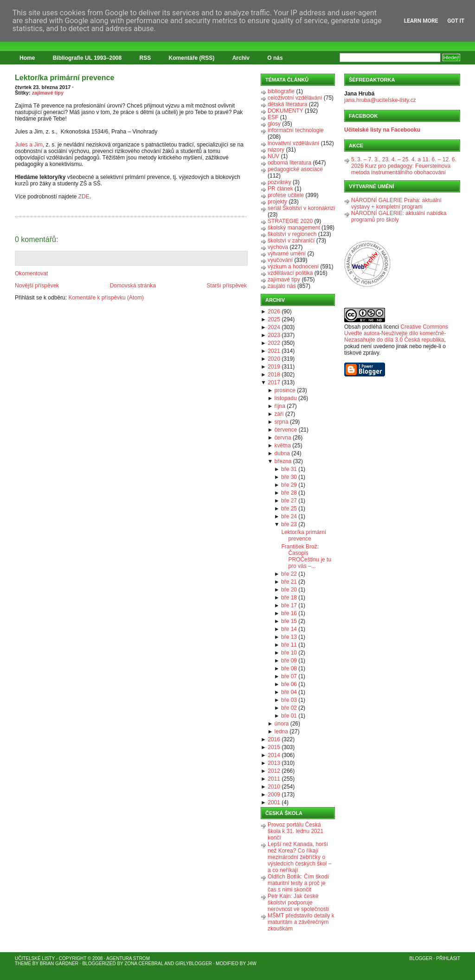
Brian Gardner (59, 964)
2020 (274, 359)
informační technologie (296, 130)
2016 (274, 739)
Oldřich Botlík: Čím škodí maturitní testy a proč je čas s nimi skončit (298, 883)
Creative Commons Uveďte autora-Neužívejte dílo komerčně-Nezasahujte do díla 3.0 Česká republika (396, 333)
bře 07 (289, 676)
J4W (252, 964)
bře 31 (289, 469)
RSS (145, 58)
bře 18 (289, 598)
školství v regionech (292, 234)
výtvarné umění (287, 254)
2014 (274, 755)
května (283, 445)
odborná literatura (289, 163)
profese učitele (286, 195)
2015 (274, 747)
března (283, 461)
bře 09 (289, 661)
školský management (294, 228)
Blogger (421, 958)
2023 (274, 335)
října (280, 406)
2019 (274, 367)
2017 (274, 382)
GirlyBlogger (194, 964)
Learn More (421, 21)
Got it (456, 21)
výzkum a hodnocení (293, 267)
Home (27, 58)
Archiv (241, 58)
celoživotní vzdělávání (295, 98)
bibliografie (281, 91)
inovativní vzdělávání (293, 143)
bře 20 (289, 590)
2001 (274, 802)
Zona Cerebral (144, 964)
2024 (274, 327)
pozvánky (279, 182)
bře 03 (289, 700)
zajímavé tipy (48, 93)
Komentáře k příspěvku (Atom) (106, 298)
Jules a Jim (29, 145)
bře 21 (289, 582)
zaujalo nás (282, 286)
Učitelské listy (35, 958)
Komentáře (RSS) (192, 58)
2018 (274, 375)
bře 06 (289, 684)
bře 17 (289, 605)
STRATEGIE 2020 (290, 221)
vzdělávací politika (290, 273)
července (286, 430)
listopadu (286, 398)
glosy (274, 124)
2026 (274, 312)
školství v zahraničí (291, 241)
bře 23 (289, 524)
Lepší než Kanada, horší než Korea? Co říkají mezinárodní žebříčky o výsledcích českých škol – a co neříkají (299, 857)
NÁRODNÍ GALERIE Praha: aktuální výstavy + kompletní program (396, 204)
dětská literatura (287, 104)
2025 (274, 319)
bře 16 (289, 613)
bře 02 (289, 708)
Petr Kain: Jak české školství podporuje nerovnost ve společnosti (298, 903)
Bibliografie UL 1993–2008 (87, 58)
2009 (274, 795)
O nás (275, 58)
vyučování (280, 260)
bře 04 (289, 692)
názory (276, 150)
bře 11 (289, 645)
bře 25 (289, 509)
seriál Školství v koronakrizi (301, 208)
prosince (285, 390)
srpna (282, 422)
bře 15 (289, 621)
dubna (282, 453)
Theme (23, 964)
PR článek (280, 189)
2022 (274, 343)
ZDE (84, 197)
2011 (274, 779)
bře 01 (289, 716)
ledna (281, 732)
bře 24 (289, 516)
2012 (274, 771)
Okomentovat (31, 274)
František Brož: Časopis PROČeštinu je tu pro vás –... (306, 556)
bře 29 (289, 485)
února (282, 724)
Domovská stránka (133, 286)
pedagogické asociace (295, 169)
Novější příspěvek (37, 286)
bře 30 (289, 477)
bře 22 (289, 574)
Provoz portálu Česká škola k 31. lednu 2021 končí (295, 831)
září (279, 414)
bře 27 (289, 501)
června (283, 438)
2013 (274, 763)
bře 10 (289, 653)
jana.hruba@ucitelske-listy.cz (380, 100)
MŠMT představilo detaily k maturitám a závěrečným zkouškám (301, 922)
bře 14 (289, 629)
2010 (274, 787)
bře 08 (289, 668)
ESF (273, 117)
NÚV (273, 156)
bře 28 (289, 493)
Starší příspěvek (227, 286)
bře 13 (289, 637)
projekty (277, 202)
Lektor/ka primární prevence (64, 78)
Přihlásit (448, 958)
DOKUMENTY (286, 111)
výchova (278, 247)
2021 (274, 351)
